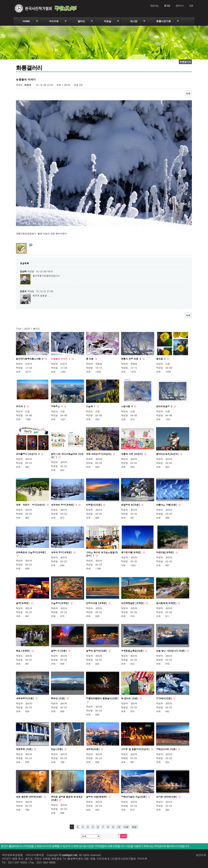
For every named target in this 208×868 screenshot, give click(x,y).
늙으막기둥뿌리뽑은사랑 (30, 359)
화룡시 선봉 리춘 (131, 359)
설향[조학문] (23, 603)
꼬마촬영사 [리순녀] (28, 454)
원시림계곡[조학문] (167, 603)
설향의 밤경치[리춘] (97, 651)
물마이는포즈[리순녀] (168, 454)
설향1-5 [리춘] (59, 651)
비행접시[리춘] (94, 505)
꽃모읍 (161, 359)
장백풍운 (57, 406)
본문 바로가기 (0, 0)
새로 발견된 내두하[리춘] (29, 797)
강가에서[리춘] (164, 698)
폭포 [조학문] (23, 651)
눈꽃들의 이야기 (61, 359)
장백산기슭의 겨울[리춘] (134, 797)
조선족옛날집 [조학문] (133, 603)
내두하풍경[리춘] (25, 698)
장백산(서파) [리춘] (167, 749)
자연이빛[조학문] (165, 552)
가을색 (91, 406)
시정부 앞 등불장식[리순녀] (136, 749)
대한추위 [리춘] (25, 749)
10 (119, 827)
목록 (188, 93)
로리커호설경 (165, 406)
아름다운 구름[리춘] (167, 505)
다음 (126, 827)
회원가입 (154, 6)
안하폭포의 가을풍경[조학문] (31, 552)
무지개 (21, 406)
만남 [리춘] (57, 749)
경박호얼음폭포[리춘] (133, 651)
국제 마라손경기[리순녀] (99, 454)
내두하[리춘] (93, 749)
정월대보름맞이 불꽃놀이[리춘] (102, 698)
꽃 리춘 (90, 359)
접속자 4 (179, 6)
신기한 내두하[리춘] (167, 797)
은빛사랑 (127, 406)
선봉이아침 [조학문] (97, 603)
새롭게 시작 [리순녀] (132, 454)
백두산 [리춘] (58, 698)
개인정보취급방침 (12, 855)
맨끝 (134, 827)
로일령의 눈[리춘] (131, 505)
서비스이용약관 (35, 855)
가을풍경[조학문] (60, 603)
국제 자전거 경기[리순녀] (31, 505)
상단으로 (201, 855)
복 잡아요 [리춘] (130, 698)
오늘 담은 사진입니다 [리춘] (171, 651)
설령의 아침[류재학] (97, 797)
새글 (191, 6)
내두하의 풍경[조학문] (64, 505)
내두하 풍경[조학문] (62, 552)
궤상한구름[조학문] (132, 552)
